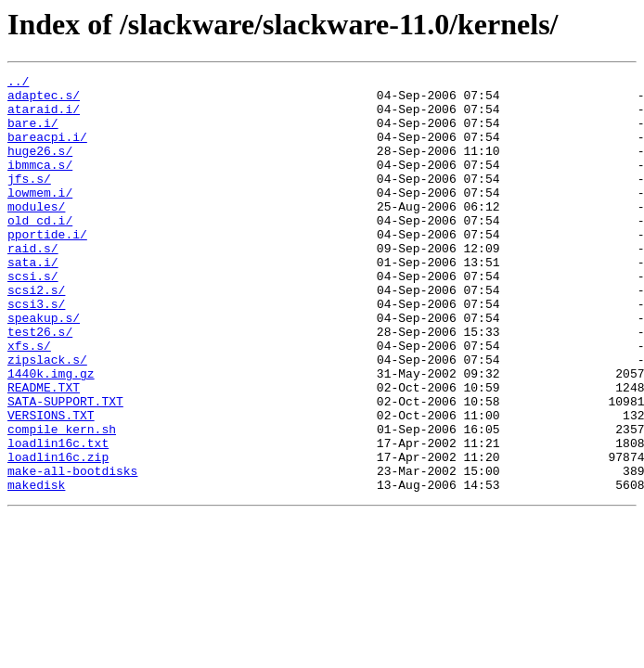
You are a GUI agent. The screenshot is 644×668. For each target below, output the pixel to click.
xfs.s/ (29, 401)
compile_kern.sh (62, 501)
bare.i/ (33, 134)
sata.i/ (33, 301)
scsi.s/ (33, 317)
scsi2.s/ (36, 334)
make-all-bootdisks (72, 551)
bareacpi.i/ (47, 150)
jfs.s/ (29, 200)
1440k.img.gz (51, 434)
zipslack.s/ (47, 417)
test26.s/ (40, 384)
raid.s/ (33, 284)
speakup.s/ (44, 367)
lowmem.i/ (40, 217)
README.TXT (44, 451)
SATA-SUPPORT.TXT (65, 468)
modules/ (36, 234)
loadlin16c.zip (58, 534)
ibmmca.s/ (40, 184)
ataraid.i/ (44, 117)
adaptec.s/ (44, 100)
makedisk (36, 568)
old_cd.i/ (40, 250)
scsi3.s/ (36, 351)
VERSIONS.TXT (51, 484)
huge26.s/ (40, 167)
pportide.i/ (47, 267)
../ (18, 83)
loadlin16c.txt (58, 518)
